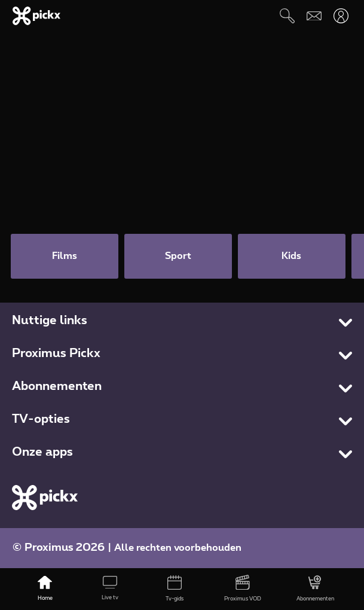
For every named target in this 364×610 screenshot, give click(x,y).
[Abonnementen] (315, 589)
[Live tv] (110, 589)
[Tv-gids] (175, 589)
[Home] (45, 589)
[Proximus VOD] (243, 589)
